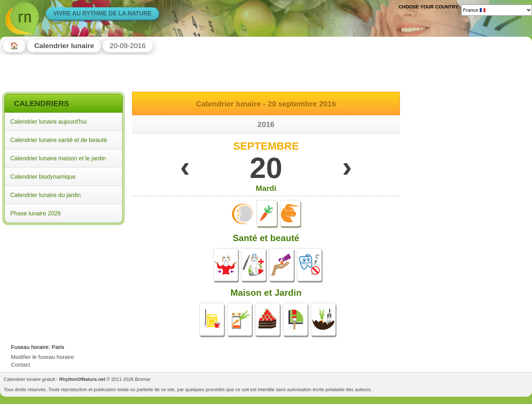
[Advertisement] (63, 275)
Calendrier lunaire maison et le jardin (58, 158)
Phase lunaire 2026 (36, 213)
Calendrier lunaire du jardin (45, 195)
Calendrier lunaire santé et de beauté (59, 140)
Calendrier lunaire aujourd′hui (48, 122)
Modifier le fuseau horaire (42, 357)
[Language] (497, 10)
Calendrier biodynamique (43, 177)
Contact (21, 365)
